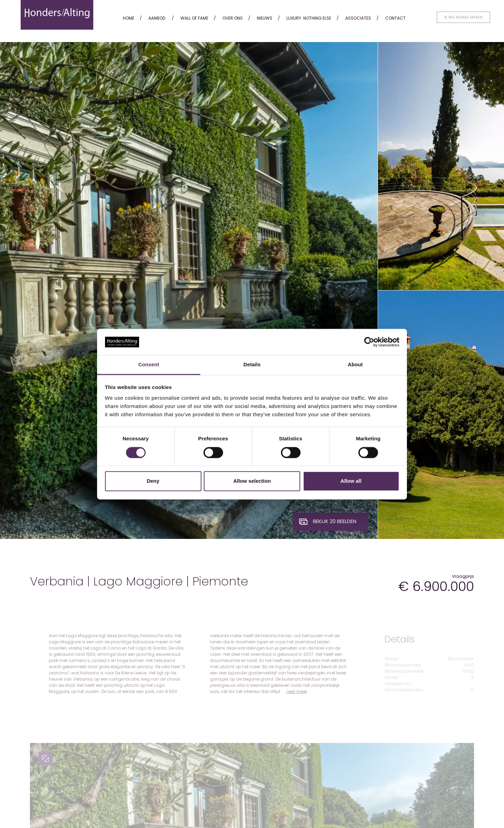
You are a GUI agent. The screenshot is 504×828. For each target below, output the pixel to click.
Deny (153, 481)
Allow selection (252, 481)
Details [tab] (252, 365)
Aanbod (157, 18)
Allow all (351, 481)
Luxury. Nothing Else (309, 18)
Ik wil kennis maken (463, 17)
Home (129, 18)
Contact (395, 18)
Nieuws (265, 18)
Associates (358, 18)
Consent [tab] (149, 365)
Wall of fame (194, 18)
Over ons (233, 18)
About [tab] (355, 365)
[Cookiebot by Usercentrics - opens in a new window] (369, 342)
